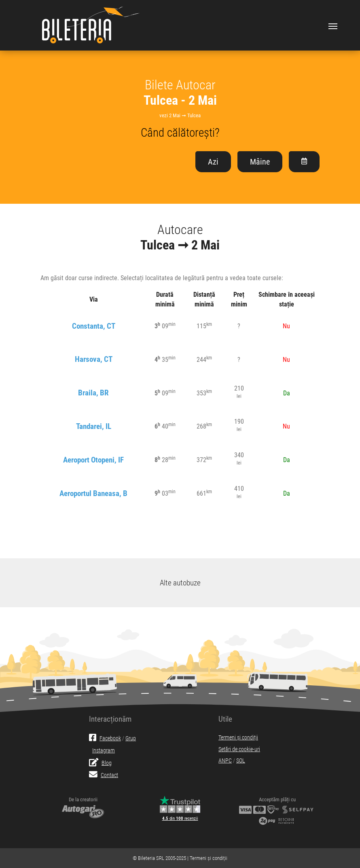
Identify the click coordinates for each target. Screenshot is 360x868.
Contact (104, 775)
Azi (213, 162)
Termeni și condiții (238, 738)
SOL (241, 761)
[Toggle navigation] (333, 25)
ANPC (225, 761)
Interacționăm (110, 719)
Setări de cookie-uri (239, 749)
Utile (225, 719)
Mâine (260, 162)
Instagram (104, 751)
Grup (131, 738)
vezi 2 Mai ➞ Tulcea (180, 115)
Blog (100, 763)
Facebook (105, 738)
